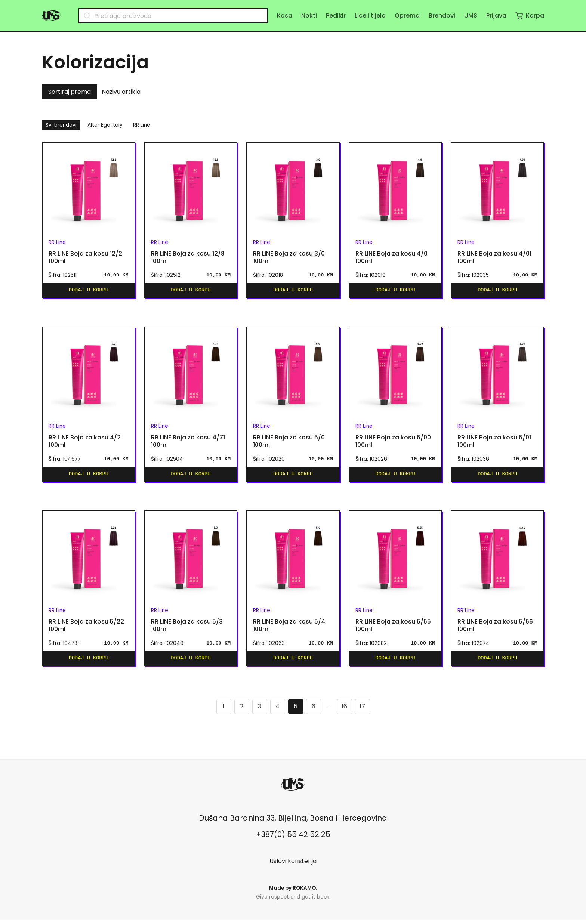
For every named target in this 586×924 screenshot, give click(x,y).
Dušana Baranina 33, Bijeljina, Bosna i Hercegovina (293, 822)
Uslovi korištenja (293, 866)
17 (362, 711)
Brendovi (442, 16)
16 (344, 711)
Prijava (496, 16)
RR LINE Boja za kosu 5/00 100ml (393, 443)
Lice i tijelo (370, 16)
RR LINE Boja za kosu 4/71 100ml (188, 443)
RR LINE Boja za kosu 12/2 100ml (85, 257)
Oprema (407, 16)
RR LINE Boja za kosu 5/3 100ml (187, 628)
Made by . (293, 892)
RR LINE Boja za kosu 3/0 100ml (289, 257)
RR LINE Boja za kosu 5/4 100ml (289, 628)
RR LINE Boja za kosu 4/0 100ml (391, 257)
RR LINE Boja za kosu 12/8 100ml (188, 257)
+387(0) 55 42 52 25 (293, 839)
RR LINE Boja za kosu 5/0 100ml (289, 443)
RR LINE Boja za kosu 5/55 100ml (393, 628)
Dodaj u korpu (89, 291)
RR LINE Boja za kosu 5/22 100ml (86, 628)
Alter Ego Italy (105, 125)
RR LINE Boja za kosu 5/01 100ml (494, 443)
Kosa (285, 16)
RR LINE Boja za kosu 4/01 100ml (494, 257)
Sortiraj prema (70, 92)
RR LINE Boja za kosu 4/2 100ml (85, 443)
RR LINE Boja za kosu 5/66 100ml (495, 628)
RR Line (142, 125)
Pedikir (336, 16)
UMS (471, 16)
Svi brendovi (61, 125)
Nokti (309, 16)
